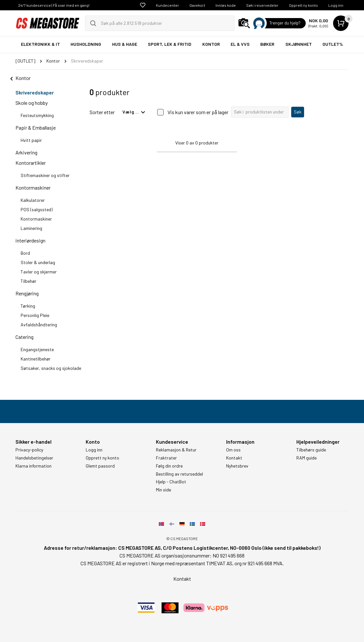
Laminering (31, 228)
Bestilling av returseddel (179, 474)
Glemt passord (100, 466)
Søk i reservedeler (262, 5)
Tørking (28, 306)
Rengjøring (27, 293)
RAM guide (307, 458)
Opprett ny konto (303, 5)
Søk (298, 112)
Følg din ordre (169, 466)
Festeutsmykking (37, 115)
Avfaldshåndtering (39, 325)
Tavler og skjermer (39, 272)
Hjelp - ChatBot (171, 482)
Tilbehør (29, 281)
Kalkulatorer (33, 200)
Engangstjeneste (37, 349)
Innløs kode (226, 5)
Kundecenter (168, 5)
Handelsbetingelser (34, 458)
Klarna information (34, 466)
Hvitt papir (31, 140)
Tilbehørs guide (311, 450)
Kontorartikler (31, 163)
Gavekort (197, 5)
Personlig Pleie (35, 315)
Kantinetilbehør (36, 359)
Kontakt (234, 458)
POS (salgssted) (37, 209)
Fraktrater (166, 458)
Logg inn (336, 5)
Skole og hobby (32, 103)
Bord (25, 253)
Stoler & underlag (38, 262)
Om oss (233, 450)
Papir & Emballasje (36, 128)
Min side (163, 490)
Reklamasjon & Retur (176, 450)
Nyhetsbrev (237, 466)
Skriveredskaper (35, 92)
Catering (24, 337)
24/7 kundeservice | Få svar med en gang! (54, 5)
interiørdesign (30, 240)
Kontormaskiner (33, 188)
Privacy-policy (29, 450)
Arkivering (26, 152)
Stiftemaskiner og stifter (45, 175)
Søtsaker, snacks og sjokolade (51, 368)
